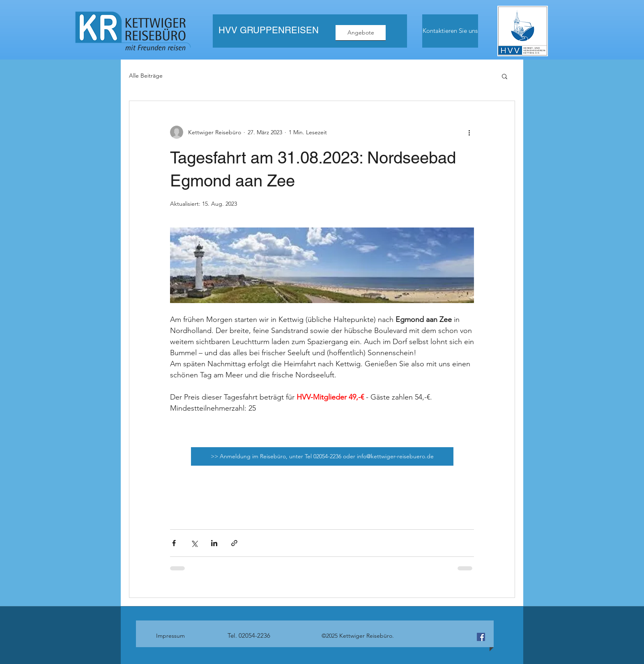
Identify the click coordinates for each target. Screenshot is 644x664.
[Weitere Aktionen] (469, 132)
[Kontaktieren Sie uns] (450, 31)
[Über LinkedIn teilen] (214, 543)
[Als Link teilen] (234, 543)
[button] (505, 76)
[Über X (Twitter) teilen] (194, 543)
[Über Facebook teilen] (174, 543)
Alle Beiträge (146, 76)
